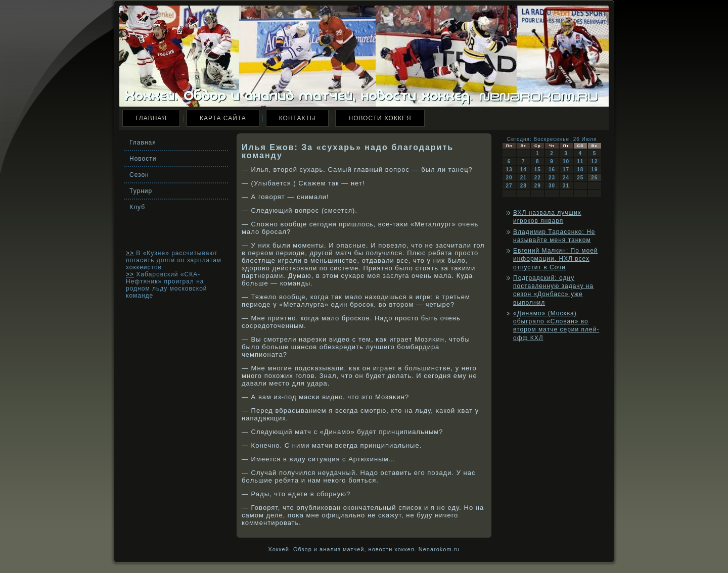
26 (594, 178)
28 (524, 186)
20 (509, 178)
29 (538, 186)
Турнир (141, 191)
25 (580, 178)
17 (566, 170)
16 (552, 170)
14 (524, 170)
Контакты (298, 118)
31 (566, 186)
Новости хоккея (380, 118)
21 (524, 178)
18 (580, 170)
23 (552, 178)
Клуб (137, 207)
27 (509, 186)
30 (552, 186)
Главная (151, 118)
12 (594, 161)
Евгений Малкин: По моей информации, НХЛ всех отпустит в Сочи (556, 259)
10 (566, 161)
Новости (143, 159)
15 (538, 170)
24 (566, 178)
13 (509, 170)
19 (594, 170)
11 (580, 161)
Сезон (139, 175)
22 (538, 178)
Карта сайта (223, 118)
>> (130, 253)
